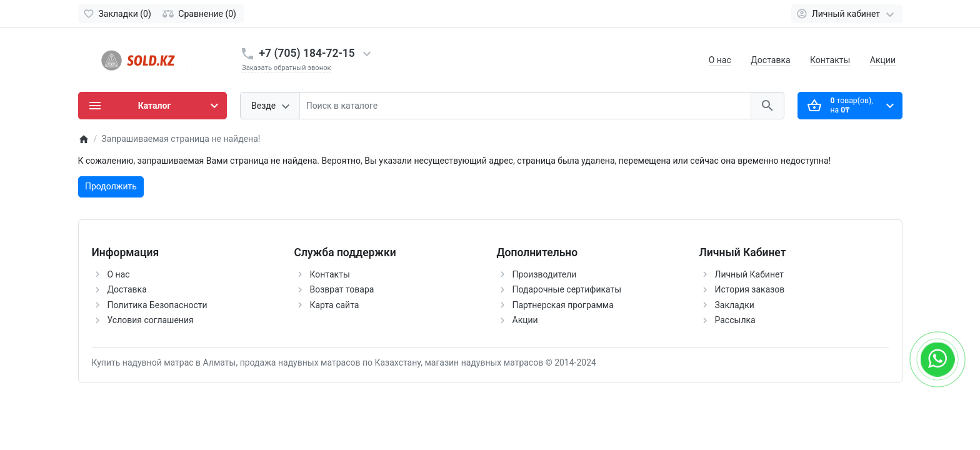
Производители (545, 274)
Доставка (770, 60)
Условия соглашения (151, 320)
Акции (883, 60)
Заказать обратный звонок (287, 68)
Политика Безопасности (157, 305)
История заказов (750, 289)
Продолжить (111, 186)
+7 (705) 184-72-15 (307, 53)
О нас (720, 60)
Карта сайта (335, 305)
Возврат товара (342, 289)
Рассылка (735, 320)
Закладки (735, 305)
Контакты (830, 60)
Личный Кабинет (750, 274)
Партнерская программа (563, 305)
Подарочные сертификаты (567, 289)
